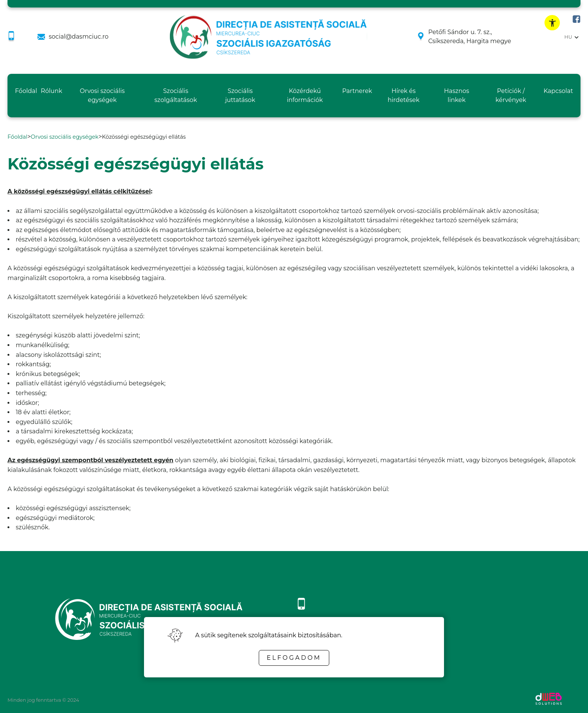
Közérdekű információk (305, 95)
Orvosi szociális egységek (102, 95)
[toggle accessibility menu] (552, 23)
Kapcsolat (558, 91)
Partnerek (357, 91)
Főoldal (26, 91)
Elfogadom (294, 658)
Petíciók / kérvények (511, 95)
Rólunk (52, 91)
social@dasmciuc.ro (79, 37)
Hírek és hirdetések (404, 95)
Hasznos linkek (457, 95)
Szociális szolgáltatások (176, 95)
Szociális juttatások (240, 95)
